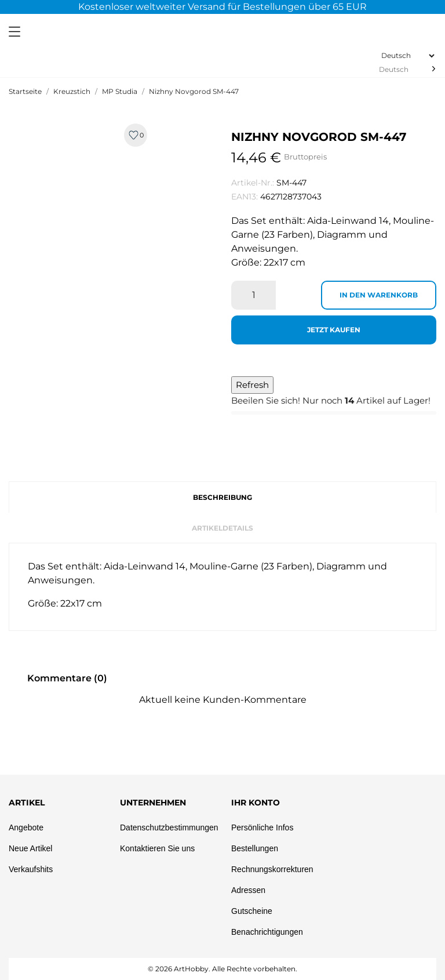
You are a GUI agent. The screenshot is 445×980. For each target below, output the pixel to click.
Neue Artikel (30, 848)
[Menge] (253, 295)
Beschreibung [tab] (222, 497)
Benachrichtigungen (267, 932)
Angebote (26, 827)
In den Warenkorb (379, 295)
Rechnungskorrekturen (272, 869)
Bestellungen (255, 848)
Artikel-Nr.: (253, 183)
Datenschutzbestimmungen (169, 827)
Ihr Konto (256, 803)
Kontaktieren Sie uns (157, 848)
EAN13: (245, 197)
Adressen (248, 890)
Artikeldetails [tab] (222, 528)
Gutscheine (252, 911)
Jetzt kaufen (334, 330)
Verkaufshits (31, 869)
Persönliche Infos (262, 827)
